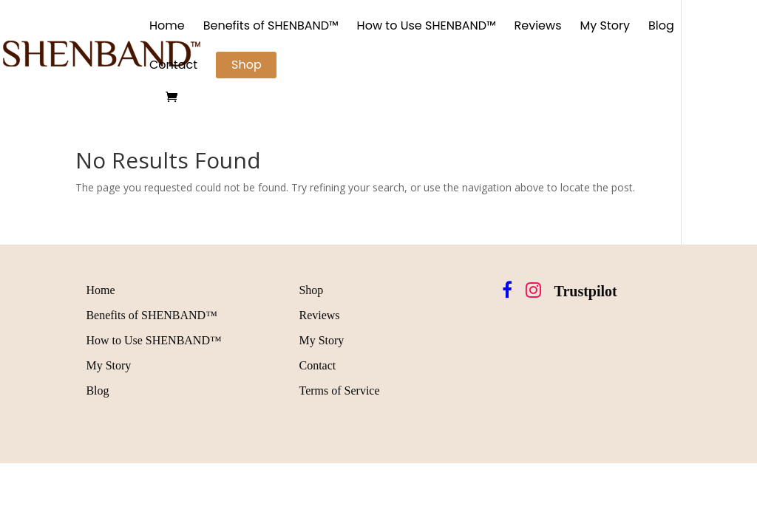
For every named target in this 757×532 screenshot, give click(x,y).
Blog (661, 27)
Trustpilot (586, 291)
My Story (605, 27)
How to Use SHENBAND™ (427, 27)
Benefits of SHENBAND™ (271, 27)
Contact (173, 66)
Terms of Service (339, 391)
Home (167, 27)
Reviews (538, 27)
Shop (247, 65)
